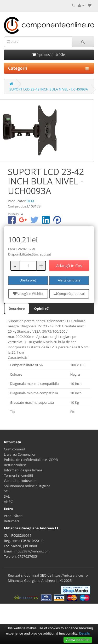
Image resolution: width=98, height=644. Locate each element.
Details (85, 633)
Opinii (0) (42, 308)
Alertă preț (28, 280)
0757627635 (27, 556)
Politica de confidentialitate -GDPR (31, 460)
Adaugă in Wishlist (28, 294)
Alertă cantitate (69, 280)
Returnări (11, 521)
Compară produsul (69, 294)
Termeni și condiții (18, 475)
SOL (7, 491)
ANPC (8, 502)
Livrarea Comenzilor (20, 454)
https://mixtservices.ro (70, 575)
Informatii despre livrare (23, 470)
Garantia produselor (20, 481)
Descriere (17, 308)
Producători (13, 516)
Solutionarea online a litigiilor (27, 486)
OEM (30, 201)
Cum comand (15, 449)
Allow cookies (78, 640)
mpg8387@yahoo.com (32, 551)
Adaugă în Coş (69, 265)
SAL (7, 496)
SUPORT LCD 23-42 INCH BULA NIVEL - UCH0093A (49, 89)
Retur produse (15, 465)
